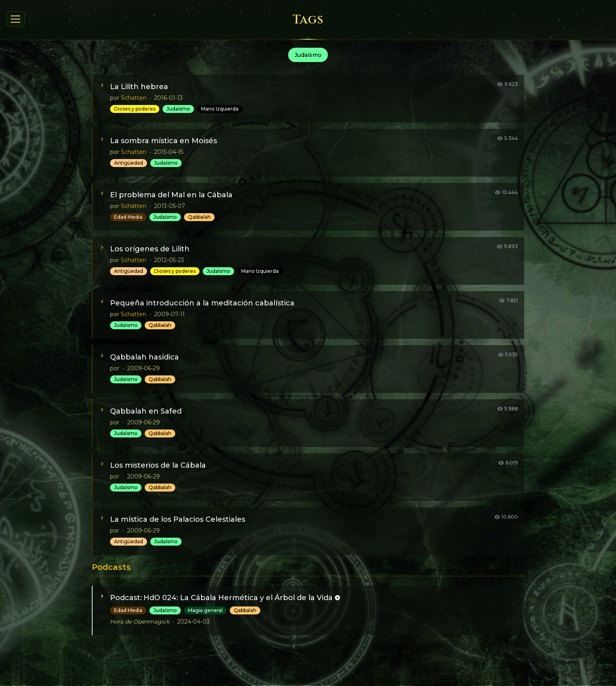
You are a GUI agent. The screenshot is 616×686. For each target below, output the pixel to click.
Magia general (205, 610)
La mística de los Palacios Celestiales (178, 519)
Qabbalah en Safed (146, 411)
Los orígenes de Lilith (150, 249)
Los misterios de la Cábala (158, 465)
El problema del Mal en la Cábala (171, 195)
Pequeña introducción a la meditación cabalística (202, 303)
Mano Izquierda (220, 109)
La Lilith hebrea (139, 87)
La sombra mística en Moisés (164, 141)
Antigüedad (129, 163)
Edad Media (128, 217)
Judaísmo (178, 109)
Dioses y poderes (135, 109)
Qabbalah (199, 217)
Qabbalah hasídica (144, 357)
